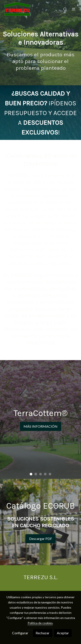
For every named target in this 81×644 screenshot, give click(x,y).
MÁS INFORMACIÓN (40, 426)
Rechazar (43, 633)
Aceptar (63, 633)
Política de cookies (40, 623)
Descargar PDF (41, 539)
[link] (17, 9)
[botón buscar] (65, 9)
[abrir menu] (74, 9)
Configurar (20, 633)
